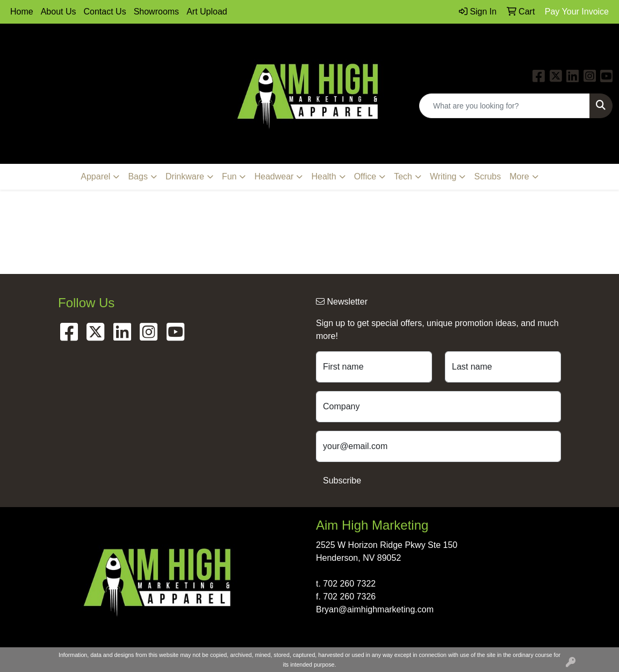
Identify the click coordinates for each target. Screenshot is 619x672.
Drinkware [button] (185, 176)
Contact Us (105, 12)
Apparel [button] (95, 176)
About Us (59, 12)
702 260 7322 (349, 584)
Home (22, 12)
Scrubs (487, 176)
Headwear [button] (274, 176)
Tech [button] (403, 176)
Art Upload (207, 12)
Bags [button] (138, 176)
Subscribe (342, 480)
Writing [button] (443, 176)
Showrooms (156, 12)
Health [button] (323, 176)
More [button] (519, 176)
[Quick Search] (505, 106)
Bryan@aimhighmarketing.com (375, 609)
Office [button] (365, 176)
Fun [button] (229, 176)
